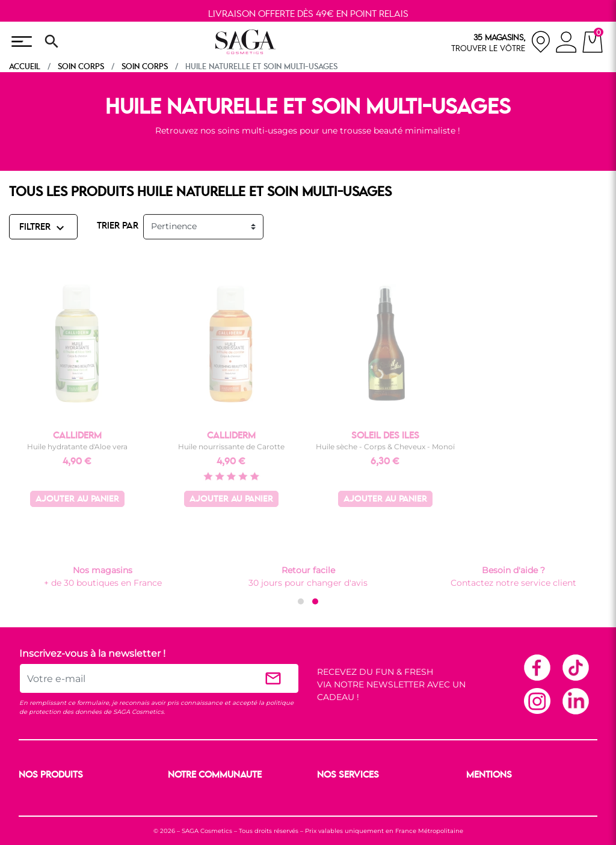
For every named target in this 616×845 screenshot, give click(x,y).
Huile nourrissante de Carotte (231, 447)
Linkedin (575, 701)
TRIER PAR (118, 226)
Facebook (537, 667)
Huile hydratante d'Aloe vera (77, 447)
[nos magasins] (501, 42)
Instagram (537, 701)
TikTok (575, 667)
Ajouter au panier (77, 499)
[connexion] (566, 44)
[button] (301, 601)
